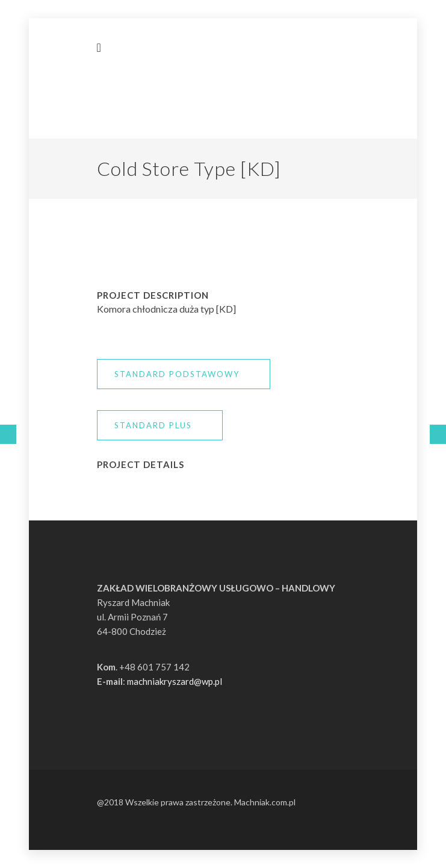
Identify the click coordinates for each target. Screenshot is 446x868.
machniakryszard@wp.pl (175, 681)
